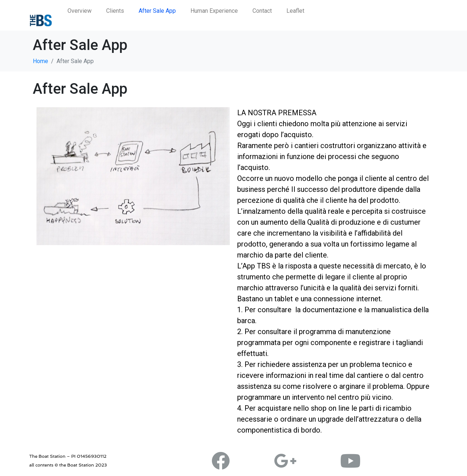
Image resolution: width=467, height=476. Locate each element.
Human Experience (214, 11)
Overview (80, 11)
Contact (262, 11)
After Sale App (157, 11)
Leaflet (295, 11)
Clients (115, 11)
